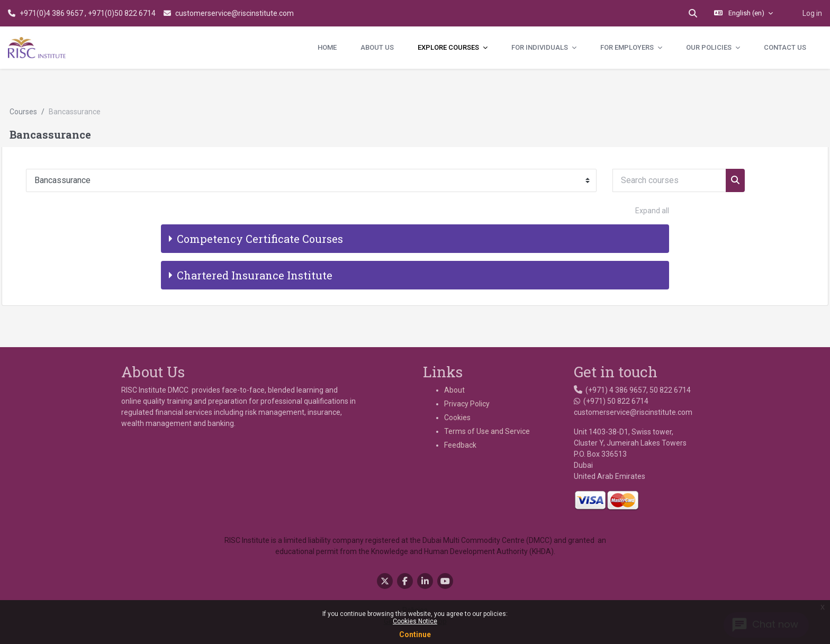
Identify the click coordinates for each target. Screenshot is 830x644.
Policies (415, 581)
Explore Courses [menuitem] (449, 47)
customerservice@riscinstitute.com (234, 13)
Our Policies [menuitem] (710, 47)
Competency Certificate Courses (260, 209)
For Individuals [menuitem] (540, 47)
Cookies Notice (415, 621)
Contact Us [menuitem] (785, 47)
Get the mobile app (415, 592)
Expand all (652, 181)
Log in (812, 13)
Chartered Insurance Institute (255, 246)
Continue (415, 634)
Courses (47, 82)
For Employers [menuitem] (628, 47)
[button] (693, 13)
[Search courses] (693, 151)
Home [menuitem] (327, 47)
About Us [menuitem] (377, 47)
